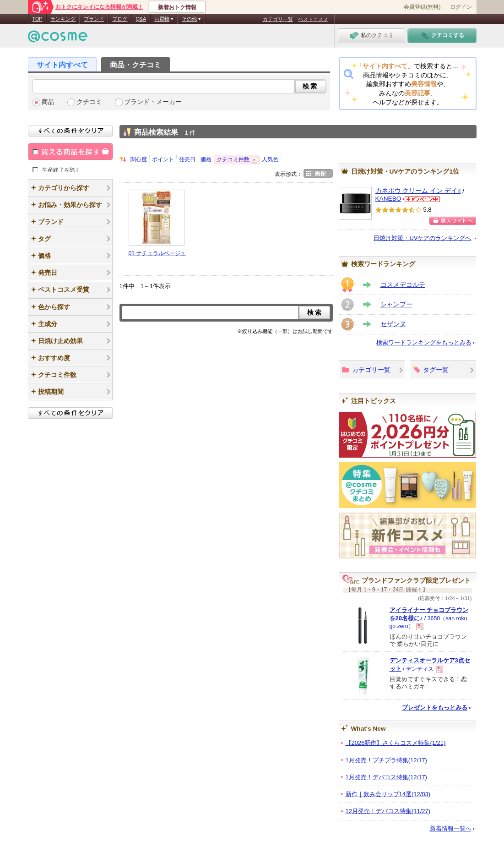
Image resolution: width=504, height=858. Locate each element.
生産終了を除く (61, 169)
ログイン (461, 7)
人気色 (270, 159)
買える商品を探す (70, 152)
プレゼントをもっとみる (435, 708)
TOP (38, 19)
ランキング (63, 19)
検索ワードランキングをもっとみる (424, 342)
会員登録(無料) (422, 7)
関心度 (139, 159)
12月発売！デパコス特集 (388, 811)
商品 (48, 102)
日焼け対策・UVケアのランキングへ (422, 238)
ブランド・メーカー (153, 102)
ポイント (163, 159)
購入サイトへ (453, 221)
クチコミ (89, 102)
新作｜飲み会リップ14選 (388, 794)
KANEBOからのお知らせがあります (421, 199)
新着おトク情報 (177, 7)
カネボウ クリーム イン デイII (418, 191)
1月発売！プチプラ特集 (386, 760)
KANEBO (388, 199)
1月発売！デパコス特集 (386, 777)
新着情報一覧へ (451, 828)
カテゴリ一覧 (278, 19)
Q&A (141, 19)
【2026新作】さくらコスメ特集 (396, 743)
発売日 (187, 159)
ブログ (120, 19)
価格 (206, 159)
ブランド (94, 19)
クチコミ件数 (233, 159)
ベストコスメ (313, 19)
